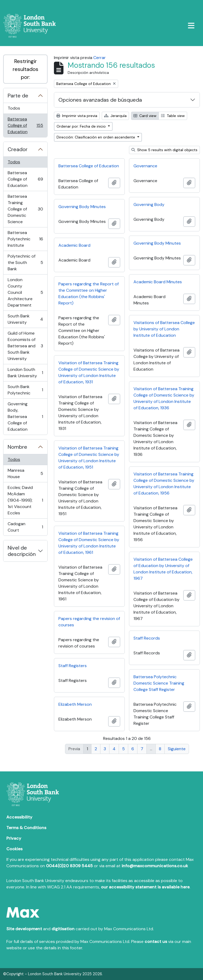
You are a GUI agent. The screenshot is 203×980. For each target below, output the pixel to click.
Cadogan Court (25, 527)
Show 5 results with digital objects (164, 150)
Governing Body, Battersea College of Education (25, 417)
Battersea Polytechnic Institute (25, 239)
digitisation (63, 929)
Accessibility (19, 817)
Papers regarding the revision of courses (89, 622)
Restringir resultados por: (26, 69)
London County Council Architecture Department (25, 292)
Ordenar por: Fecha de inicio (82, 126)
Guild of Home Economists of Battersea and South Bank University (25, 346)
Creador (18, 149)
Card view (145, 116)
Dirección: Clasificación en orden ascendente (96, 137)
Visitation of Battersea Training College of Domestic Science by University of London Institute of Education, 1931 (89, 372)
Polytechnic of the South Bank (25, 262)
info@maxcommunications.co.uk (155, 866)
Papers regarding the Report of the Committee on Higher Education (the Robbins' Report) (89, 293)
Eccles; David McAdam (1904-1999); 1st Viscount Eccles (25, 500)
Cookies (14, 849)
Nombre (17, 447)
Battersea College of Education (25, 125)
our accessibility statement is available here (145, 887)
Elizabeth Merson (75, 704)
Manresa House (25, 473)
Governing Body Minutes (82, 207)
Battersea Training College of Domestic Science (25, 209)
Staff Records (147, 638)
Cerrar (100, 58)
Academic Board (74, 245)
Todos (14, 108)
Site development (24, 929)
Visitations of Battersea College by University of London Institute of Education (164, 329)
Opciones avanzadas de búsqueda (100, 100)
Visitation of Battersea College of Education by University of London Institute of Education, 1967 (163, 569)
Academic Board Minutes (158, 282)
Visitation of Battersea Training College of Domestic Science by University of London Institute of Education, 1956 (164, 484)
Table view (173, 116)
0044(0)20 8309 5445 (69, 866)
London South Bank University (25, 373)
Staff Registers (73, 666)
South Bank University (25, 319)
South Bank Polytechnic (25, 390)
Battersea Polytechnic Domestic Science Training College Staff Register (159, 683)
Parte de (18, 96)
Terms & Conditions (26, 828)
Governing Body (149, 204)
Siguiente (177, 749)
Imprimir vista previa (77, 116)
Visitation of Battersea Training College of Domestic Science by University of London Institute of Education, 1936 (164, 398)
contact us (156, 941)
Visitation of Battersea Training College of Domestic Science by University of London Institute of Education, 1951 (89, 458)
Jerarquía (115, 116)
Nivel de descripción (22, 551)
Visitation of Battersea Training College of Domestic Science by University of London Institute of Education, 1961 (89, 543)
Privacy (14, 838)
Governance (145, 166)
